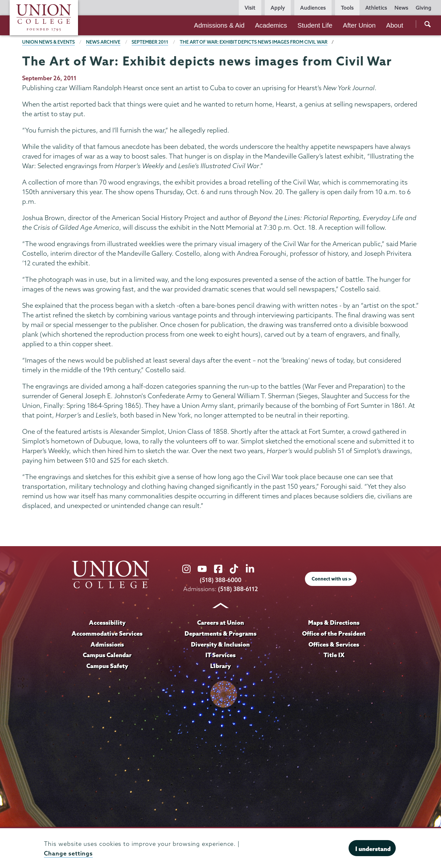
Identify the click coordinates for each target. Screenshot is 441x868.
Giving (424, 8)
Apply (278, 8)
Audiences (313, 8)
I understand (373, 849)
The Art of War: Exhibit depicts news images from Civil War (254, 42)
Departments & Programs (221, 633)
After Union (359, 25)
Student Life (315, 25)
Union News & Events (48, 42)
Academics (271, 25)
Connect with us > (332, 579)
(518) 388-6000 (221, 580)
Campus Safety (107, 666)
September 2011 (150, 42)
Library (221, 666)
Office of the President (334, 633)
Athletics (376, 8)
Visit (250, 8)
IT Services (221, 655)
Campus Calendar (107, 655)
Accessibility (107, 622)
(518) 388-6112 (238, 589)
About (395, 25)
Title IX (334, 655)
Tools (347, 8)
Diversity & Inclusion (220, 644)
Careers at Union (221, 622)
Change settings (68, 853)
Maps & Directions (334, 622)
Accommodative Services (107, 633)
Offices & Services (334, 644)
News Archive (103, 42)
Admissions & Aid (219, 25)
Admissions (107, 644)
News (401, 8)
